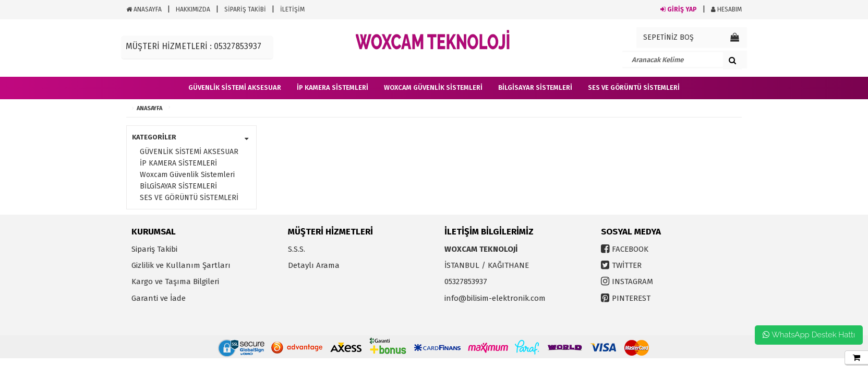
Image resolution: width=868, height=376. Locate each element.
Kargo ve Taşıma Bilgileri (175, 281)
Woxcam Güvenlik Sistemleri (187, 175)
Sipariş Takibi (154, 249)
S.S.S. (297, 249)
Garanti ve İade (159, 298)
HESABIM (726, 9)
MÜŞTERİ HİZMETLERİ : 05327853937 (194, 46)
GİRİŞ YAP (679, 9)
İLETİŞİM (292, 9)
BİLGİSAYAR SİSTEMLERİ (178, 186)
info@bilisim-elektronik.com (495, 298)
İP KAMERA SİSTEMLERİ (178, 163)
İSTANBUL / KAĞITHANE (487, 265)
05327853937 (466, 281)
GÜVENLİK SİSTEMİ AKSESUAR (189, 152)
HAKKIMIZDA (193, 9)
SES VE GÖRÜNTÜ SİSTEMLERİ (189, 198)
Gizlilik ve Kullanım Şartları (181, 265)
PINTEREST (631, 298)
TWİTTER (627, 265)
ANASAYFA (144, 9)
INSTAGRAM (632, 281)
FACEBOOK (630, 249)
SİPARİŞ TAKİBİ (245, 9)
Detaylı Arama (314, 265)
